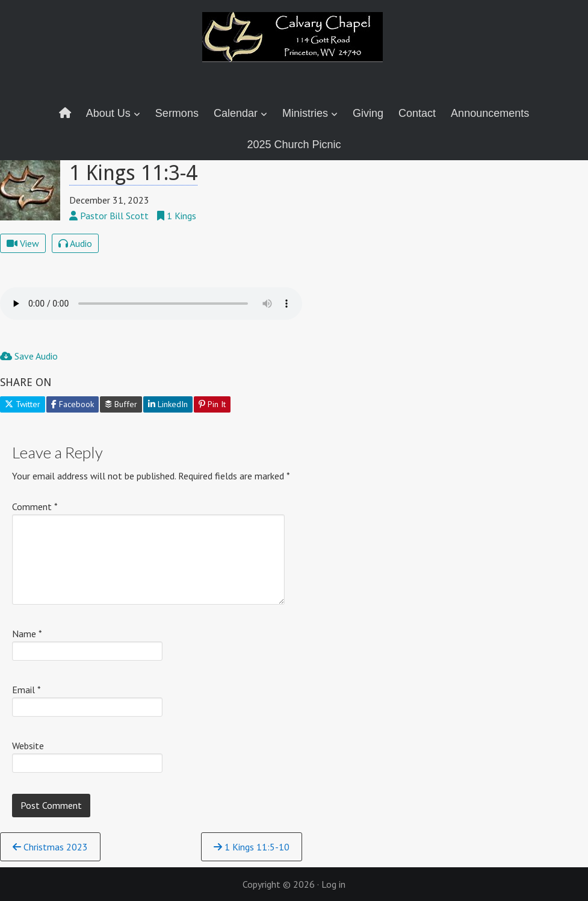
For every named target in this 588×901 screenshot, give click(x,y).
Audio (75, 243)
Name (27, 634)
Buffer (121, 404)
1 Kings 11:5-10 (252, 847)
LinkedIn (168, 404)
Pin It (212, 404)
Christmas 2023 (50, 847)
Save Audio (29, 356)
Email (26, 690)
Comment (35, 507)
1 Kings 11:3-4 (133, 173)
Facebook (73, 404)
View (23, 243)
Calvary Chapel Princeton (294, 45)
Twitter (23, 404)
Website (28, 746)
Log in (333, 884)
